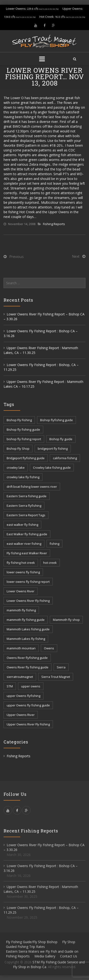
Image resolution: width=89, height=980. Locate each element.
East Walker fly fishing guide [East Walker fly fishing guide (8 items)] (27, 534)
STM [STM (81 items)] (10, 686)
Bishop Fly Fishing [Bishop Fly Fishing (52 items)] (19, 420)
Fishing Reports (54, 224)
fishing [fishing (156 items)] (54, 544)
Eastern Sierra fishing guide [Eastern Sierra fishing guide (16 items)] (27, 496)
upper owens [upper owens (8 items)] (31, 686)
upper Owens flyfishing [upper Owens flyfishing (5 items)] (23, 696)
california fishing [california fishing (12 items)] (65, 458)
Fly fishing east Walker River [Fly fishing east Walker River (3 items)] (27, 553)
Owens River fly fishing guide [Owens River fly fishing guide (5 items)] (28, 667)
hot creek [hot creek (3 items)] (50, 563)
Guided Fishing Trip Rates (25, 947)
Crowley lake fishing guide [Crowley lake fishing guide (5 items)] (52, 468)
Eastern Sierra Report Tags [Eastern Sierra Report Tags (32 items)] (26, 515)
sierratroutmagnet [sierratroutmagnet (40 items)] (20, 677)
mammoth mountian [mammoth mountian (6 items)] (21, 648)
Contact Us (69, 956)
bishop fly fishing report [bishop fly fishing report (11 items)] (24, 439)
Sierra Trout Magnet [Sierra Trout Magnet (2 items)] (56, 677)
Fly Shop (69, 942)
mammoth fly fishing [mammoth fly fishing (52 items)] (21, 610)
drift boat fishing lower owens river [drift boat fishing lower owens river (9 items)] (32, 487)
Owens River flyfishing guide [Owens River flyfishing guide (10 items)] (27, 658)
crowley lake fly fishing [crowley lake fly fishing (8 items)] (23, 477)
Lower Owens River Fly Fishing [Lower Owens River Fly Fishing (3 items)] (28, 601)
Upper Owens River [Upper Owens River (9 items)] (21, 715)
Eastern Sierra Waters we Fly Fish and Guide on (42, 951)
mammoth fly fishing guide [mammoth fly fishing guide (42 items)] (26, 620)
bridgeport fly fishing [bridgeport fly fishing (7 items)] (53, 449)
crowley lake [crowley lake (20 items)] (16, 468)
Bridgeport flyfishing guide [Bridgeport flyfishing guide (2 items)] (26, 458)
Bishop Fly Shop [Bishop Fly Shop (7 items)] (18, 449)
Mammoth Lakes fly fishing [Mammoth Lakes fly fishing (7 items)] (26, 639)
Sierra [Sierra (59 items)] (61, 667)
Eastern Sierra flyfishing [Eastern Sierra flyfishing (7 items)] (24, 506)
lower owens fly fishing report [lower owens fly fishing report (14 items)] (28, 582)
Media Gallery (45, 956)
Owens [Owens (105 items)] (49, 648)
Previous (17, 256)
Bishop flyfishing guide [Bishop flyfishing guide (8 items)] (56, 420)
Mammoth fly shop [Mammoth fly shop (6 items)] (66, 620)
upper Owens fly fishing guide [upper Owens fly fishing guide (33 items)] (28, 705)
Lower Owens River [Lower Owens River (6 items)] (21, 591)
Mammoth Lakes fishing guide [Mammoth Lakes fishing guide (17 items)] (28, 629)
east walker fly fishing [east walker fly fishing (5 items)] (22, 525)
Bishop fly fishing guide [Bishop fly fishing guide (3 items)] (23, 430)
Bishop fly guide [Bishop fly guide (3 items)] (61, 439)
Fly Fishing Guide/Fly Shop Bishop (32, 942)
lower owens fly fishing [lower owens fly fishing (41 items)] (23, 572)
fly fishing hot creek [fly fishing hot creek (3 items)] (21, 563)
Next (76, 256)
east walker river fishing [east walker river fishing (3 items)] (24, 544)
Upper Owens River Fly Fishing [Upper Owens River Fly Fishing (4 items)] (28, 724)
